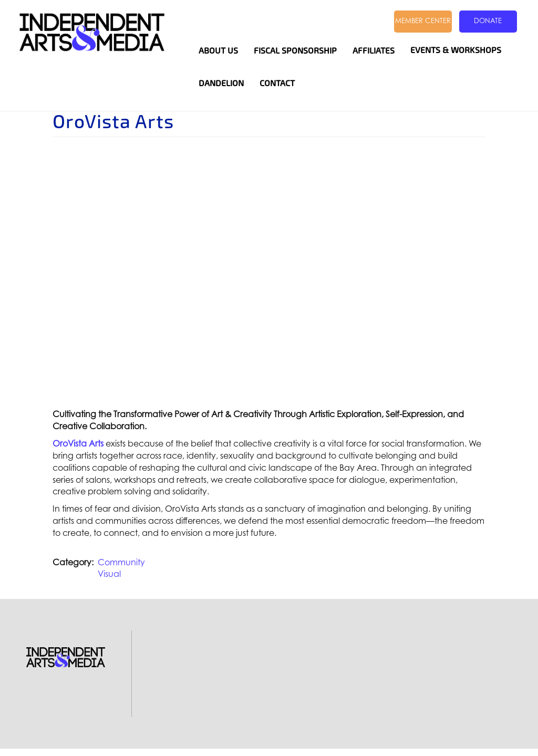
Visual (109, 574)
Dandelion (221, 83)
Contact (277, 83)
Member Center (423, 20)
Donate (488, 20)
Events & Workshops (456, 50)
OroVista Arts (78, 443)
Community (121, 562)
